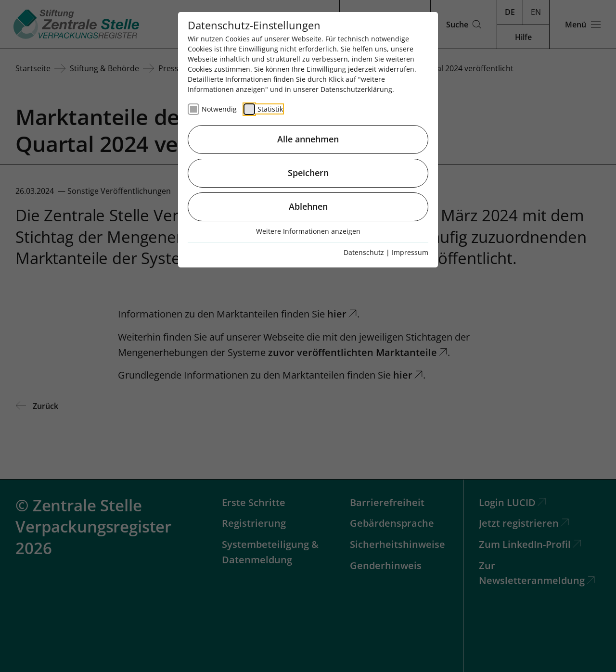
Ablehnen (308, 206)
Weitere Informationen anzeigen (308, 231)
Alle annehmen (308, 139)
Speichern (308, 173)
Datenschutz (364, 252)
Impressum (410, 252)
